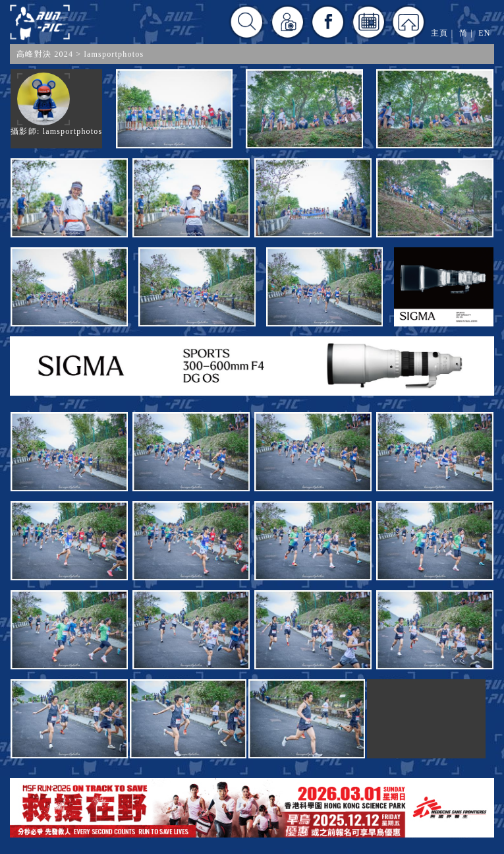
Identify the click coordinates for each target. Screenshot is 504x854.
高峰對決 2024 (45, 54)
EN (484, 33)
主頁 (439, 33)
